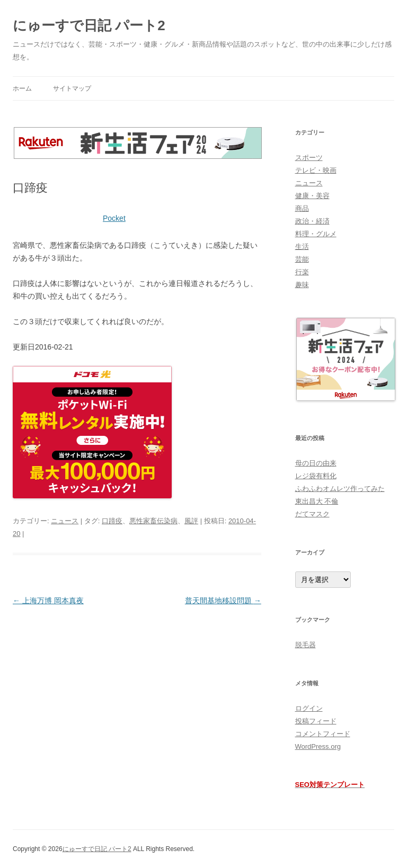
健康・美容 (312, 196)
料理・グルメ (316, 234)
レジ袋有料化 (316, 476)
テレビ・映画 (316, 170)
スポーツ (309, 158)
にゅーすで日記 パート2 (89, 25)
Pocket (114, 218)
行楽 (302, 272)
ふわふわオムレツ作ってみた (340, 489)
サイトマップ (72, 88)
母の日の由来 (316, 463)
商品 (302, 208)
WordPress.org (318, 746)
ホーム (22, 88)
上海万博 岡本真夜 (48, 601)
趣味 (302, 285)
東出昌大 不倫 (317, 501)
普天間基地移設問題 (223, 601)
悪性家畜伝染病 (153, 521)
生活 (302, 247)
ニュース (65, 521)
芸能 (302, 259)
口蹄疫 (112, 521)
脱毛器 (306, 645)
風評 (191, 521)
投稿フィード (316, 721)
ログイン (309, 708)
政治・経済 (312, 221)
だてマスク (312, 514)
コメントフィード (323, 734)
